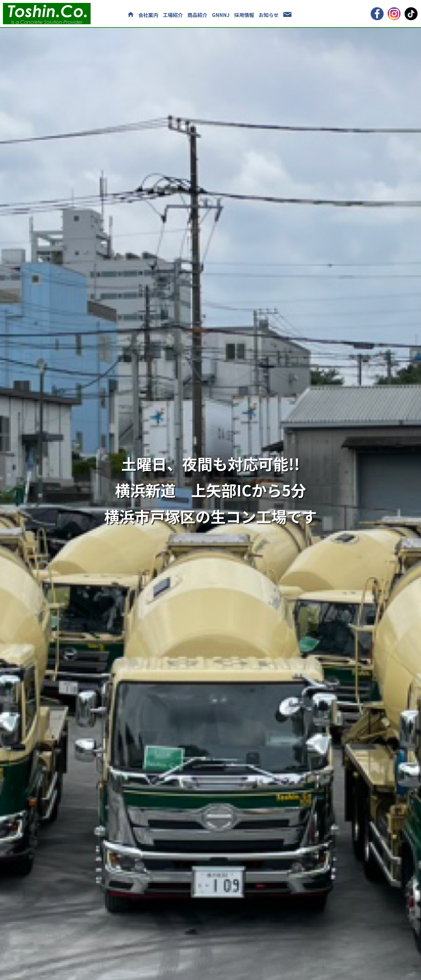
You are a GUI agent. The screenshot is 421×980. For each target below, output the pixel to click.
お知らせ (269, 15)
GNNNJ (221, 15)
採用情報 (244, 15)
